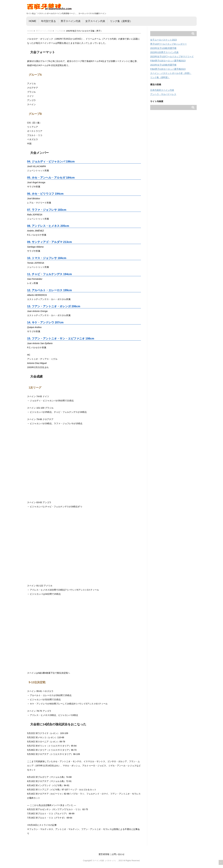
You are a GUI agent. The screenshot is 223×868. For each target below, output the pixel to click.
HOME (33, 21)
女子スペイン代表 (95, 21)
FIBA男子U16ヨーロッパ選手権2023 (168, 69)
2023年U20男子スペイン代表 (164, 52)
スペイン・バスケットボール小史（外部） (171, 73)
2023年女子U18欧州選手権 (163, 48)
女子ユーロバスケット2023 (163, 40)
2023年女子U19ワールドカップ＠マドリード (172, 56)
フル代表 (59, 31)
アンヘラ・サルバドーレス (163, 94)
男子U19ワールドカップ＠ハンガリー (168, 44)
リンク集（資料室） (121, 21)
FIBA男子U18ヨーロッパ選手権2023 (168, 61)
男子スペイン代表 (71, 21)
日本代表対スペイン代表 (162, 90)
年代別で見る (48, 21)
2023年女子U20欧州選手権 (163, 65)
